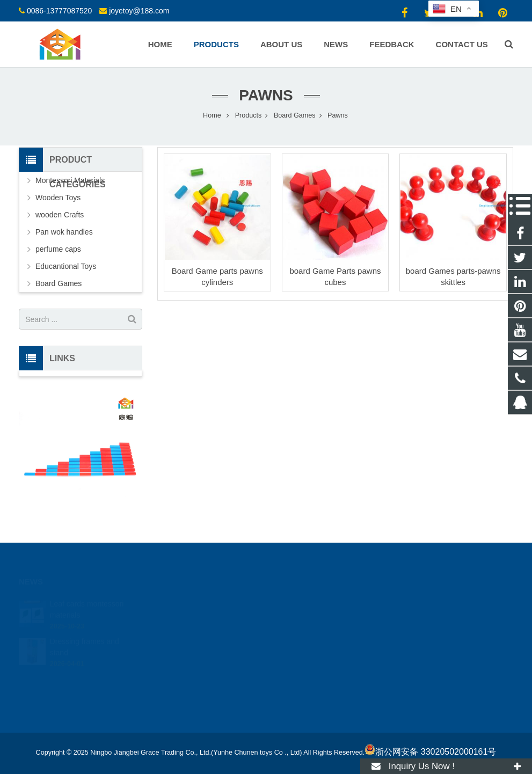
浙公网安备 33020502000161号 (430, 752)
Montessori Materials (70, 180)
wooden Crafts (60, 215)
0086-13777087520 (59, 11)
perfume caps (58, 249)
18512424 (301, 602)
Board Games (59, 283)
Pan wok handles (64, 232)
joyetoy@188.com (139, 11)
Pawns (266, 95)
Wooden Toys (58, 198)
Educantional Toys (66, 266)
